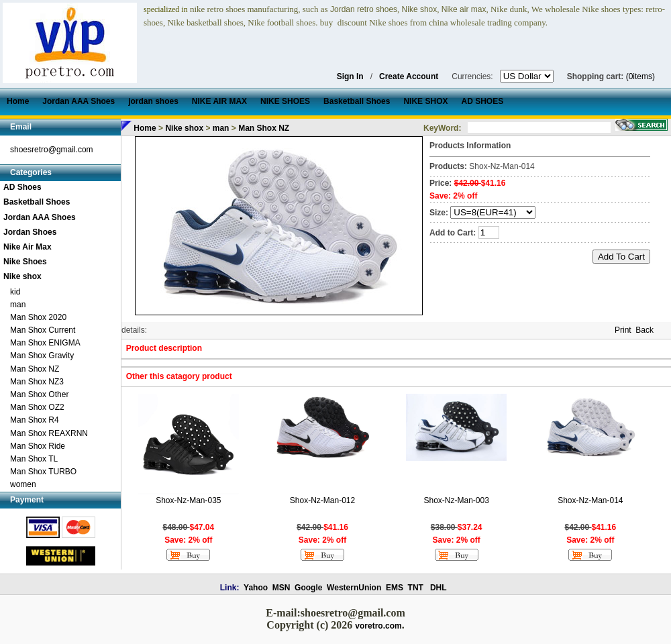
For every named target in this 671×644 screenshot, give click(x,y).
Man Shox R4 (35, 420)
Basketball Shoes (37, 202)
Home (145, 128)
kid (15, 292)
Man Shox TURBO (43, 472)
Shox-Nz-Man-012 (322, 500)
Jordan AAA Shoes (40, 217)
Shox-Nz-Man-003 (456, 500)
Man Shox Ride (38, 446)
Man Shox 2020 (38, 317)
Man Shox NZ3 (37, 382)
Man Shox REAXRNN (49, 433)
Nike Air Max (28, 247)
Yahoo (256, 588)
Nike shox (22, 276)
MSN (281, 588)
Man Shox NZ (35, 369)
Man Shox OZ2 (37, 407)
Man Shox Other (39, 394)
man (18, 305)
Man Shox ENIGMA (45, 343)
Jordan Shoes (30, 232)
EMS (395, 588)
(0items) (640, 76)
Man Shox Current (43, 330)
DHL (438, 588)
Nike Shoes (25, 262)
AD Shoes (22, 187)
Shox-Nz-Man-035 (188, 500)
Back (644, 330)
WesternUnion (354, 588)
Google (308, 588)
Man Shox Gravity (42, 356)
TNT (416, 588)
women (23, 484)
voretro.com (378, 626)
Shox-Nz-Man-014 (590, 500)
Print (623, 330)
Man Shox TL (34, 459)
